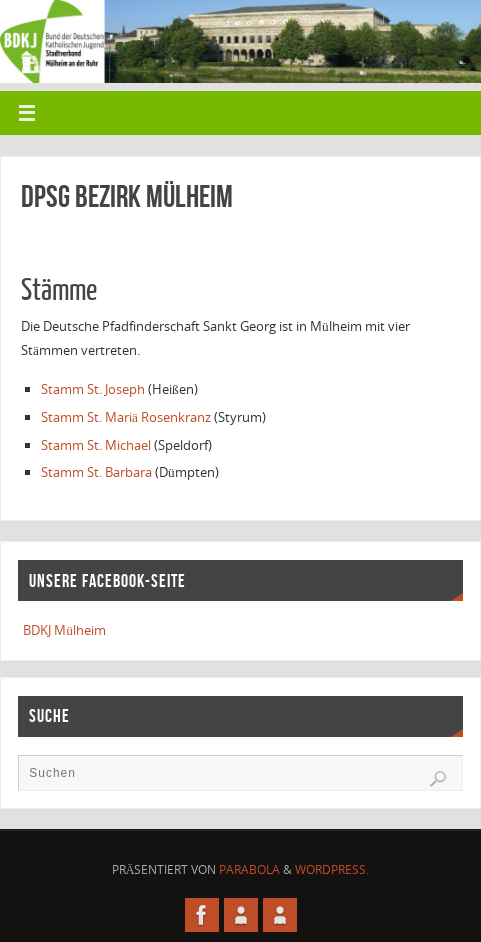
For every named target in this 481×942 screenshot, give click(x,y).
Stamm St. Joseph (93, 389)
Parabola (249, 869)
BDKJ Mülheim (64, 630)
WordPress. (332, 869)
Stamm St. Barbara (96, 472)
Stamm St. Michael (96, 445)
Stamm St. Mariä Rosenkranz (126, 417)
